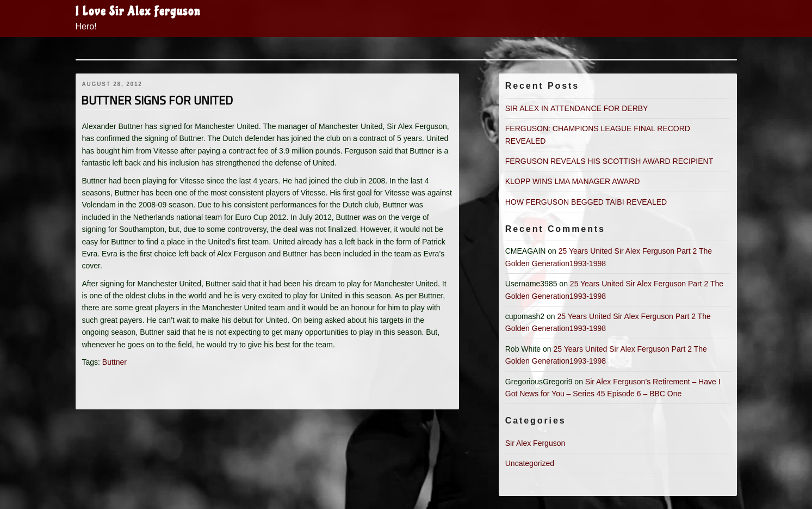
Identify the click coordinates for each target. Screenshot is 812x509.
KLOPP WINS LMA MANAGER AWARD (573, 181)
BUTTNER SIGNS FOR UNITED (157, 100)
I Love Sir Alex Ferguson (138, 11)
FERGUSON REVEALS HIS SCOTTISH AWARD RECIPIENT (609, 161)
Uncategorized (530, 463)
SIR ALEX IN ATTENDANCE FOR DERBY (577, 108)
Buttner (114, 362)
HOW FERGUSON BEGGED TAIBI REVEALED (586, 202)
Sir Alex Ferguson (535, 443)
